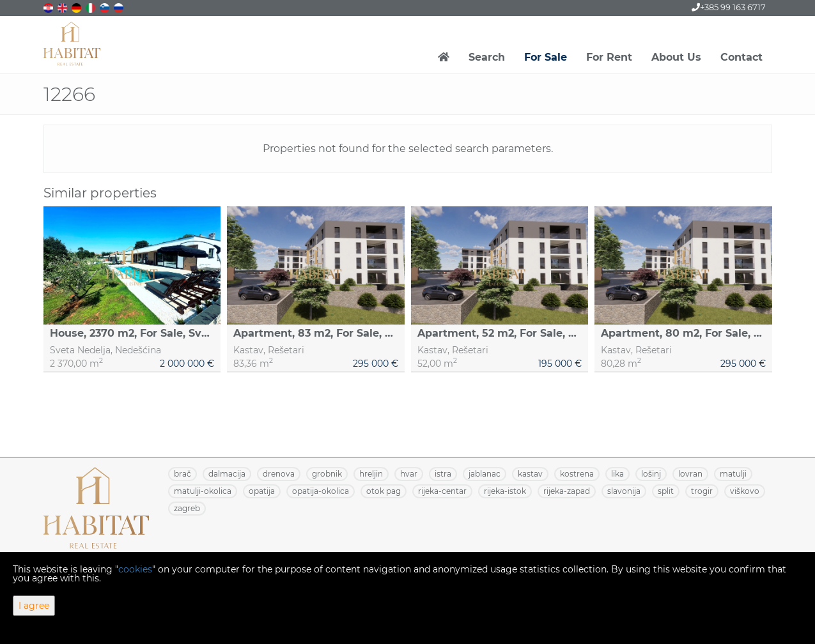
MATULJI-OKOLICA (203, 491)
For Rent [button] (609, 57)
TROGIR (702, 491)
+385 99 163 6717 (729, 7)
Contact (741, 57)
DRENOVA (279, 474)
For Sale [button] (546, 57)
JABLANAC (485, 474)
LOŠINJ (651, 474)
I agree (34, 606)
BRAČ (182, 474)
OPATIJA (262, 491)
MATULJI (733, 474)
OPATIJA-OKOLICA (321, 491)
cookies (135, 569)
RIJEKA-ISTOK (505, 491)
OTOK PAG (384, 491)
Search (487, 57)
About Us (676, 57)
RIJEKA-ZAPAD (567, 491)
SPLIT (666, 491)
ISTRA (443, 474)
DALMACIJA (227, 474)
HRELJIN (371, 474)
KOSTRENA (577, 474)
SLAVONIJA (624, 491)
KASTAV (530, 474)
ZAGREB (187, 508)
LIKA (617, 474)
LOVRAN (690, 474)
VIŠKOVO (745, 491)
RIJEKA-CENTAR (442, 491)
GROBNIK (327, 474)
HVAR (409, 474)
